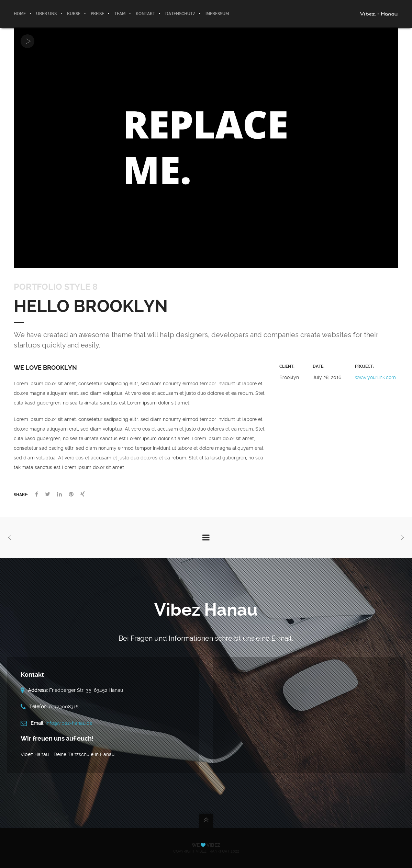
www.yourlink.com (375, 377)
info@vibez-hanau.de (69, 723)
